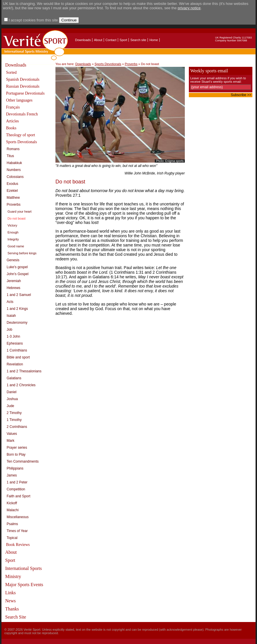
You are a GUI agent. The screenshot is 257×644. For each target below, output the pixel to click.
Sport (123, 40)
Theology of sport (21, 135)
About (98, 40)
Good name (16, 246)
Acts (10, 302)
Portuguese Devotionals (25, 93)
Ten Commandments (23, 461)
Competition (16, 489)
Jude (10, 406)
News (10, 601)
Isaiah (11, 316)
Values (12, 434)
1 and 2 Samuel (19, 295)
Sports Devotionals (22, 142)
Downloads (83, 40)
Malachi (13, 510)
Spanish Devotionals (23, 79)
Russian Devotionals (23, 86)
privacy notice (189, 8)
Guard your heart (19, 211)
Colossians (15, 177)
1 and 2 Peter (17, 482)
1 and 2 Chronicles (21, 385)
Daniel (12, 392)
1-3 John (13, 336)
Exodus (12, 184)
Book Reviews (18, 545)
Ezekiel (12, 191)
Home (153, 40)
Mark (11, 441)
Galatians (14, 378)
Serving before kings (22, 253)
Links (10, 593)
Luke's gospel (17, 267)
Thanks (12, 609)
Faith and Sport (18, 496)
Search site (138, 40)
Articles (12, 121)
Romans (13, 149)
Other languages (19, 100)
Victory (12, 225)
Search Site (16, 617)
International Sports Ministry (24, 572)
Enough (13, 232)
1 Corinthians (17, 350)
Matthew (13, 198)
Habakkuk (14, 163)
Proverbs (14, 205)
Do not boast (16, 218)
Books (11, 128)
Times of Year (17, 531)
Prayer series (17, 448)
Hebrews (13, 288)
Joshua (12, 399)
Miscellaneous (18, 517)
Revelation (15, 364)
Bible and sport (18, 357)
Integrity (13, 239)
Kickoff (12, 503)
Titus (10, 156)
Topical (12, 538)
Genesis (13, 260)
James (12, 475)
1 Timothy (14, 420)
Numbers (14, 170)
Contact (111, 40)
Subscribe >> (241, 95)
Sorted (11, 72)
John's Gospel (18, 274)
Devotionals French (22, 114)
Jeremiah (14, 281)
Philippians (15, 468)
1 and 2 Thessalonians (24, 371)
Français (13, 107)
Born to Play (16, 455)
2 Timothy (14, 413)
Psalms (12, 524)
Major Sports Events (24, 585)
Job (9, 330)
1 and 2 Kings (17, 309)
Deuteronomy (17, 323)
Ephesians (15, 343)
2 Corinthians (17, 427)
